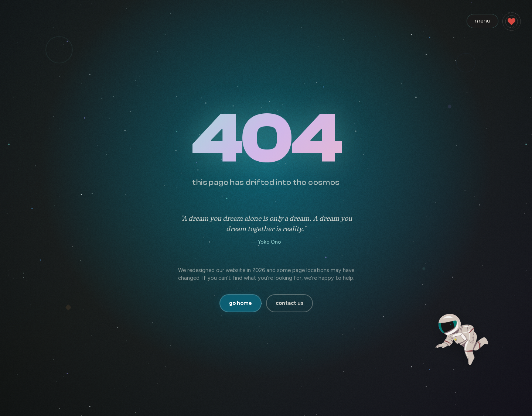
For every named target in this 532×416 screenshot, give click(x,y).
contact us (289, 303)
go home (241, 303)
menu (482, 21)
